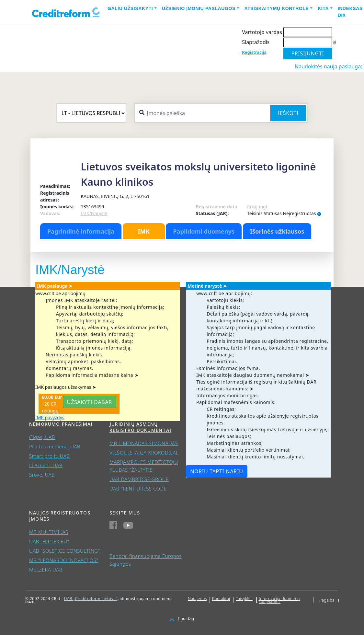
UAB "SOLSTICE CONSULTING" (65, 551)
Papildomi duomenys (204, 231)
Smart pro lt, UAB (50, 456)
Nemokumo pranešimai (61, 424)
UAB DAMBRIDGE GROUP (139, 479)
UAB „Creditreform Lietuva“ (91, 599)
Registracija (254, 52)
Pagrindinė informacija (81, 231)
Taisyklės (244, 599)
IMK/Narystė (94, 213)
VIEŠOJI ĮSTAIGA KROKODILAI (143, 453)
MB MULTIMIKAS (49, 532)
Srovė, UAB (42, 475)
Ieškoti (288, 113)
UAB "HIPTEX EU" (49, 541)
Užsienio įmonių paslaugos (199, 8)
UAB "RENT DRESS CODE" (139, 489)
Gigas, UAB (42, 437)
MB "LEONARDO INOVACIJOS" (64, 560)
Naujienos (197, 599)
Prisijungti (258, 207)
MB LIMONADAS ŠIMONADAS (144, 443)
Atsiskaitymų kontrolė (277, 8)
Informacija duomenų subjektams (279, 600)
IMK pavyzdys (50, 417)
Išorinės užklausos (277, 231)
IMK (143, 231)
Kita (323, 8)
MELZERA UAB (46, 570)
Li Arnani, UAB (46, 465)
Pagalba (327, 600)
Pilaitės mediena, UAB (55, 446)
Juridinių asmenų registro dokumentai (140, 427)
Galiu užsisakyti (130, 8)
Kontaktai (221, 599)
